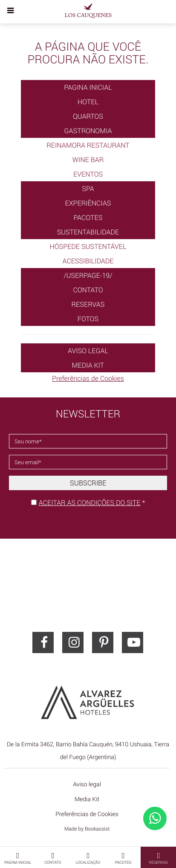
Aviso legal (88, 351)
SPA (88, 188)
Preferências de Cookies (88, 378)
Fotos (88, 319)
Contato (88, 290)
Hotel (88, 102)
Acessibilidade (88, 261)
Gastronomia (88, 131)
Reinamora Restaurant (88, 145)
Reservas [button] (159, 858)
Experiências (88, 203)
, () (88, 751)
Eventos (88, 174)
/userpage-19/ (88, 275)
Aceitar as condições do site (90, 503)
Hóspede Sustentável (88, 246)
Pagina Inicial (88, 87)
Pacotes (88, 217)
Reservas (88, 304)
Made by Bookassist (87, 829)
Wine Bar (88, 160)
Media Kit (88, 365)
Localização (88, 858)
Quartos (88, 116)
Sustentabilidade (88, 232)
